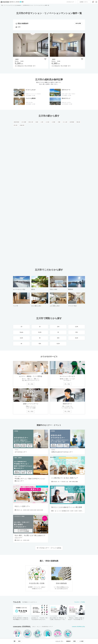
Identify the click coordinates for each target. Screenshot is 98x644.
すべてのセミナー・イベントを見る (49, 548)
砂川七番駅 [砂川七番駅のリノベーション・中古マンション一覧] (24, 122)
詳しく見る (31, 384)
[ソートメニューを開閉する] (15, 641)
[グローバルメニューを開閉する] (96, 2)
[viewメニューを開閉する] (19, 641)
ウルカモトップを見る (80, 602)
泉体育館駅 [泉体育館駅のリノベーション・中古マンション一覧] (72, 122)
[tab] (30, 55)
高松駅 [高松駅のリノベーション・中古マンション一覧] (37, 122)
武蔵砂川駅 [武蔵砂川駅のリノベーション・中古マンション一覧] (22, 125)
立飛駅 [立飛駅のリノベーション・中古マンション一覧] (59, 122)
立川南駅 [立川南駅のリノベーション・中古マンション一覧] (53, 122)
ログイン (84, 2)
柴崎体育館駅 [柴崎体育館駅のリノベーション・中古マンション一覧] (16, 122)
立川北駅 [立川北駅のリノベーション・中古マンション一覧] (47, 122)
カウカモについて (70, 2)
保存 (81, 641)
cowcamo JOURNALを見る (78, 627)
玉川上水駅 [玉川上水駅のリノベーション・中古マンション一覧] (65, 122)
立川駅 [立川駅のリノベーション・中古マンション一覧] (42, 122)
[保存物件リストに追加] (45, 59)
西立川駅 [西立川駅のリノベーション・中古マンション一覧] (16, 125)
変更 (74, 641)
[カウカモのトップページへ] (12, 2)
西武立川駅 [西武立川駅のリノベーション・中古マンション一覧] (31, 122)
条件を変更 (78, 23)
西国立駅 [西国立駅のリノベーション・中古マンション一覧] (78, 122)
